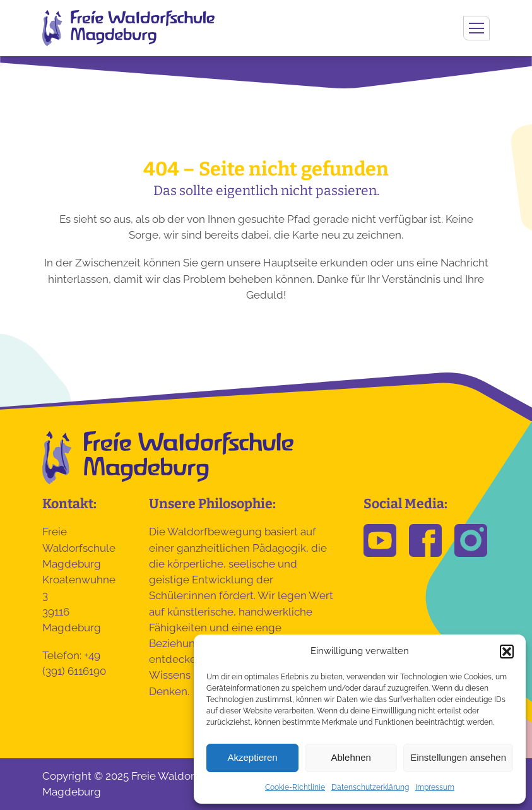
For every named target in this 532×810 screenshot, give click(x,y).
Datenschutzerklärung (370, 787)
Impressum (435, 787)
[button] (507, 652)
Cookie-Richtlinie (295, 787)
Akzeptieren (252, 757)
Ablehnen (351, 757)
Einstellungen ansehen (458, 757)
